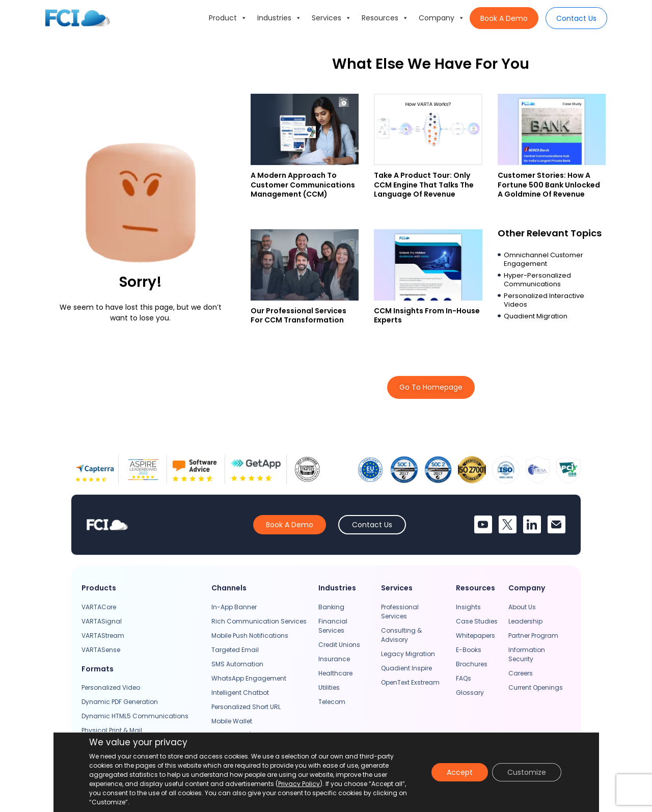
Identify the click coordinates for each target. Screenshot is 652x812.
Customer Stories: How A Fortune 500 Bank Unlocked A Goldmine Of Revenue (549, 184)
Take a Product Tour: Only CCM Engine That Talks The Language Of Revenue (424, 184)
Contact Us (576, 18)
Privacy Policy (299, 784)
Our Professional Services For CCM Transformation (298, 315)
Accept (460, 772)
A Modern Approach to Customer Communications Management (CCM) (303, 184)
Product (228, 18)
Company (442, 18)
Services (332, 18)
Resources (385, 18)
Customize (527, 772)
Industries (279, 18)
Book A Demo (504, 18)
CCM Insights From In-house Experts (427, 315)
